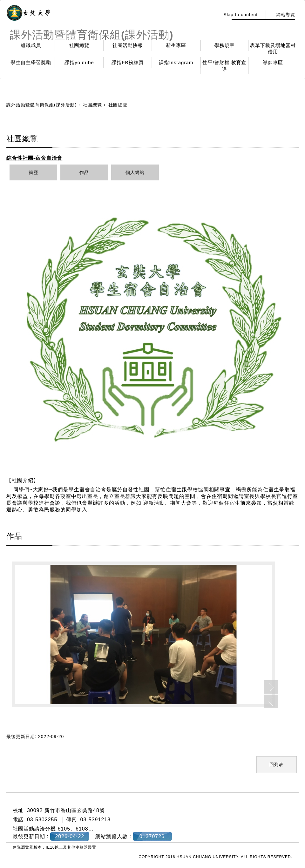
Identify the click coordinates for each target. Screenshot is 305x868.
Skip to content (241, 15)
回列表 (277, 764)
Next (271, 687)
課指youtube (79, 62)
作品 (84, 172)
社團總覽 (79, 45)
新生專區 (176, 45)
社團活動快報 (128, 45)
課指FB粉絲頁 (128, 62)
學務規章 (225, 45)
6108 (82, 829)
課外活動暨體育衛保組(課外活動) (41, 105)
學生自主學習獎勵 (31, 62)
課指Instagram (176, 62)
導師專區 (273, 62)
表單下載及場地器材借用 (273, 48)
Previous (271, 701)
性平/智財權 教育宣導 (225, 66)
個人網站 (135, 172)
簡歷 (33, 172)
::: (207, 15)
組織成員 (31, 45)
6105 (64, 829)
